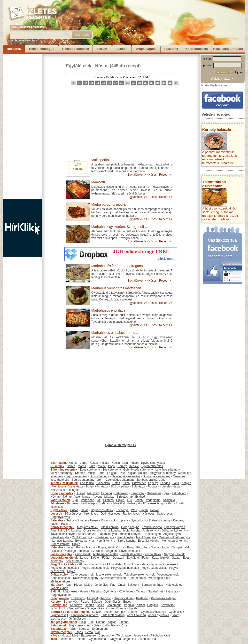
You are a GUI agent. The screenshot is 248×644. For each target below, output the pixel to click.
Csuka (120, 547)
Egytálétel (133, 558)
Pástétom (142, 598)
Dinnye (91, 608)
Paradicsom (106, 608)
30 (134, 83)
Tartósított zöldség (113, 615)
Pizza (126, 483)
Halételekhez (174, 585)
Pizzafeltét (139, 483)
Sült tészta (139, 487)
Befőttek (133, 612)
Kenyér (186, 483)
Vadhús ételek (60, 500)
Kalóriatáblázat (197, 49)
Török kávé (123, 636)
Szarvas (108, 500)
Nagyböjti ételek (174, 554)
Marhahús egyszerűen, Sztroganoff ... (120, 227)
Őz (99, 500)
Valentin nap (82, 497)
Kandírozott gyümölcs (84, 615)
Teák (54, 639)
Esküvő (140, 497)
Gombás (82, 520)
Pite (122, 473)
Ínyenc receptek (62, 632)
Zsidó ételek (83, 554)
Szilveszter (154, 493)
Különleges (126, 592)
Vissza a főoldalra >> (108, 77)
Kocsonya (122, 510)
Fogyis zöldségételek (95, 568)
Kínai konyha (112, 531)
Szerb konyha (127, 541)
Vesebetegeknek (168, 575)
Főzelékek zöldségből (127, 503)
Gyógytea (115, 639)
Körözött (106, 598)
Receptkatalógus (42, 49)
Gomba (121, 608)
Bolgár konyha (85, 541)
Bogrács (84, 629)
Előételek (57, 520)
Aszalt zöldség (136, 615)
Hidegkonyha (60, 598)
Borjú (112, 466)
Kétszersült (58, 490)
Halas (85, 510)
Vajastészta (76, 487)
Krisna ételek (153, 554)
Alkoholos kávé (160, 636)
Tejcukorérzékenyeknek (139, 575)
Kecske (134, 466)
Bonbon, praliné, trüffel (151, 480)
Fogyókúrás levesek (163, 564)
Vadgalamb (153, 500)
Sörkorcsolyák (120, 487)
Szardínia (97, 551)
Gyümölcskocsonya (154, 612)
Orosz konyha (92, 531)
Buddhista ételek (131, 554)
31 (140, 83)
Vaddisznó (88, 500)
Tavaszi (141, 592)
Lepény (153, 483)
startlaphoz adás (214, 85)
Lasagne (73, 490)
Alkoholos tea (147, 639)
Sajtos (70, 520)
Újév (166, 493)
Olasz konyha (110, 527)
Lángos (165, 483)
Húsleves (148, 514)
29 (128, 83)
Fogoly (139, 500)
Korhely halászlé (217, 130)
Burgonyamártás (152, 585)
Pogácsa (154, 487)
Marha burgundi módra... (110, 204)
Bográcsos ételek (102, 510)
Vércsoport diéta (159, 578)
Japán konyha (108, 534)
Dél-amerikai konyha (175, 531)
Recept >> (166, 175)
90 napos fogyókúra (91, 564)
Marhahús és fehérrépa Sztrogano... (118, 266)
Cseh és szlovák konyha (174, 537)
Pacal (115, 625)
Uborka (89, 605)
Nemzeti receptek (63, 527)
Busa (130, 547)
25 (103, 83)
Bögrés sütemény (83, 480)
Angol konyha (172, 534)
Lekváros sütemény (168, 470)
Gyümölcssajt (59, 615)
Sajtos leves (165, 514)
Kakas (94, 463)
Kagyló (112, 622)
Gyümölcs (101, 585)
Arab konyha (151, 531)
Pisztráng (142, 547)
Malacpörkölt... (102, 160)
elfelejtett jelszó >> (222, 79)
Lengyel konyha (62, 541)
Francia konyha (152, 527)
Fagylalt (112, 473)
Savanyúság (59, 605)
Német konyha (60, 537)
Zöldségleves (73, 514)
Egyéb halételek (130, 551)
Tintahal (124, 622)
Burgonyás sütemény (157, 476)
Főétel (106, 558)
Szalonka (169, 500)
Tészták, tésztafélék (64, 483)
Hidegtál (93, 598)
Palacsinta (103, 483)
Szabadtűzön (60, 629)
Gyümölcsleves (110, 514)
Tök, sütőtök (76, 608)
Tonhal (155, 547)
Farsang (107, 493)
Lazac (166, 547)
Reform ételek (137, 578)
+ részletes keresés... (24, 40)
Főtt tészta (87, 483)
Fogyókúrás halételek (125, 568)
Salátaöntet (156, 592)
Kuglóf (132, 473)
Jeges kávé (141, 636)
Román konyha (105, 537)
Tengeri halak (181, 547)
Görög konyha (130, 527)
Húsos (102, 66)
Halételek (57, 547)
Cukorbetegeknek (82, 575)
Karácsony (137, 493)
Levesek (56, 514)
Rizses (85, 602)
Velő (88, 625)
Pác (113, 585)
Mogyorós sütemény (163, 473)
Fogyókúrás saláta (136, 564)
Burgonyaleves (60, 517)
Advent (97, 497)
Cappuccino (106, 636)
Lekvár (97, 612)
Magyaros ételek (88, 527)
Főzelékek (58, 503)
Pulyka (105, 463)
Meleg (88, 585)
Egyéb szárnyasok (153, 463)
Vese (80, 625)
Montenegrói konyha (175, 541)
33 (152, 83)
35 (164, 83)
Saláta (176, 558)
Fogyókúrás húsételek (65, 568)
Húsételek (58, 466)
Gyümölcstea (97, 639)
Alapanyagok (146, 49)
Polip (83, 622)
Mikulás (109, 497)
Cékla (100, 605)
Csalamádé (114, 605)
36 (170, 83)
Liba (125, 463)
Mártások (57, 585)
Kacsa (116, 463)
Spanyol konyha (175, 527)
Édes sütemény (90, 470)
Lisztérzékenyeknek (109, 575)
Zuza (124, 625)
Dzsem (108, 612)
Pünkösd (93, 493)
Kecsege (70, 551)
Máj (72, 625)
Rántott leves (131, 514)
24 (97, 83)
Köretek (56, 602)
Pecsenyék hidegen (164, 598)
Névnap (56, 497)
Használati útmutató (228, 49)
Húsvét (80, 493)
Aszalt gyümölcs (159, 615)
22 (85, 83)
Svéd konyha (125, 537)
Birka (92, 466)
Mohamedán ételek (106, 554)
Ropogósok (108, 520)
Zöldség (97, 602)
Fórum (102, 49)
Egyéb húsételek (152, 466)
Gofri (100, 480)
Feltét (146, 558)
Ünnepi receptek (62, 493)
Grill (74, 629)
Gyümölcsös (139, 520)
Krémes (80, 473)
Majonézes (70, 592)
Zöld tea (81, 639)
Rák (91, 622)
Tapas (79, 632)
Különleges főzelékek (96, 503)
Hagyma (153, 605)
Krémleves (91, 514)
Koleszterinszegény (86, 578)
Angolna (111, 551)
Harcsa (91, 547)
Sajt (98, 632)
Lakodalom (179, 493)
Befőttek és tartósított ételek (70, 612)
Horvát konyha (106, 541)
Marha (82, 466)
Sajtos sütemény (76, 476)
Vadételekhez (59, 588)
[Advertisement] (22, 126)
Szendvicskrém (124, 598)
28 (121, 83)
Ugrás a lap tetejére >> (121, 445)
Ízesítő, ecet (58, 619)
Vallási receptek (62, 554)
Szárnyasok (59, 463)
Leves (70, 547)
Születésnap (125, 497)
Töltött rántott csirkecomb (214, 184)
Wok (134, 510)
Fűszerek (171, 49)
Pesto (89, 632)
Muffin (92, 473)
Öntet (121, 585)
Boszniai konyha (149, 541)
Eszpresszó (88, 636)
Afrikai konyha (87, 534)
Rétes (116, 483)
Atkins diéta (114, 564)
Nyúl (75, 500)
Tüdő (105, 625)
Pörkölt (155, 510)
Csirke (73, 463)
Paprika (129, 605)
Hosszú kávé (70, 636)
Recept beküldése (76, 49)
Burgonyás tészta (97, 487)
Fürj (129, 500)
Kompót (120, 612)
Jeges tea (130, 639)
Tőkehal (84, 551)
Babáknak (74, 503)
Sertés (71, 466)
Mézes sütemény (62, 473)
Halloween (121, 493)
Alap (69, 585)
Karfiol (140, 605)
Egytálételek (79, 66)
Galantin (155, 520)
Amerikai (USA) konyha (66, 531)
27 (115, 83)
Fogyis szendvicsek (154, 568)
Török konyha (152, 534)
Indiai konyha (132, 531)
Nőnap (67, 497)
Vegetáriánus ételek (64, 558)
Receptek (14, 49)
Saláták (57, 551)
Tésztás (96, 592)
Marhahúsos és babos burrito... (115, 333)
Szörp (175, 615)
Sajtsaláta (172, 592)
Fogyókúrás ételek (63, 564)
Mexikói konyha (146, 537)
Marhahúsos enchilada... (110, 310)
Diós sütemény (99, 476)
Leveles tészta (171, 487)
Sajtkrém (133, 585)
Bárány (122, 466)
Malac (102, 466)
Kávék (55, 636)
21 (79, 83)
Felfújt (167, 520)
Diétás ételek (59, 575)
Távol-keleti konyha (63, 534)
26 (109, 83)
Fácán (135, 463)
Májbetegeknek (60, 581)
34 (158, 83)
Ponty (80, 547)
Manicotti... (100, 182)
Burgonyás (71, 602)
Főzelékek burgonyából (158, 503)
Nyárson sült (100, 629)
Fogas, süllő (106, 547)
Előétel (95, 558)
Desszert (118, 558)
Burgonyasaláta (61, 595)
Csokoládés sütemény (120, 480)
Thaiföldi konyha (130, 534)
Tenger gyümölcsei (64, 622)
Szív (97, 625)
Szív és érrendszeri (113, 578)
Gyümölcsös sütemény (138, 470)
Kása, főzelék (161, 558)
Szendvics (78, 598)
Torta (101, 473)
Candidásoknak (61, 578)
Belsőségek (59, 625)
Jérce (84, 463)
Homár (101, 622)
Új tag (239, 72)
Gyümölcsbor (77, 619)
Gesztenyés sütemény (126, 476)
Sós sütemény (112, 470)
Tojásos (123, 520)
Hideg (78, 585)
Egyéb (120, 500)
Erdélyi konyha (60, 544)
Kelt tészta (59, 487)
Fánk (176, 483)
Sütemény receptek (64, 470)
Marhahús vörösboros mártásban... (118, 288)
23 (91, 83)
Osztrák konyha (82, 537)
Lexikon (121, 49)
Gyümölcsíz (176, 612)
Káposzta (76, 605)
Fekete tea (66, 639)
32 (146, 83)
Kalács (143, 473)
